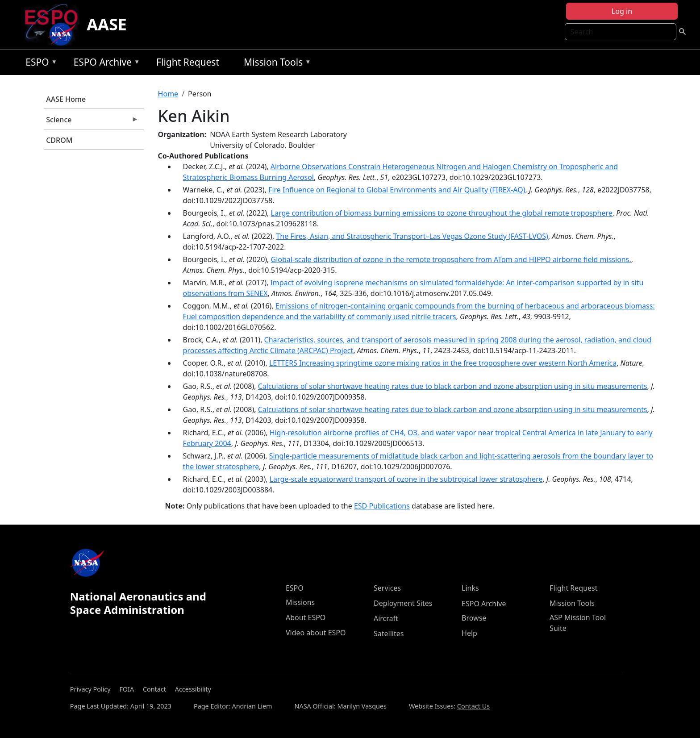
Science (91, 122)
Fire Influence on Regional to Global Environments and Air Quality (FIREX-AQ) (397, 190)
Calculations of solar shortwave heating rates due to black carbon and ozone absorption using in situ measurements (453, 386)
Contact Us (473, 706)
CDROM (59, 140)
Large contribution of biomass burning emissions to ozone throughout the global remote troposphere (442, 213)
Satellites (389, 634)
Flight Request (188, 62)
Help (469, 633)
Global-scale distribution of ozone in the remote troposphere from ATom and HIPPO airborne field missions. (451, 259)
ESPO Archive (105, 64)
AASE (107, 24)
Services (387, 588)
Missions (300, 602)
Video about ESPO (316, 633)
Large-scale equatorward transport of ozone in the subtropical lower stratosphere (406, 479)
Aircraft (386, 618)
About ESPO (306, 617)
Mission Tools (275, 64)
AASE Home (66, 99)
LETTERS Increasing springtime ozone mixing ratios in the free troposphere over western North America (443, 363)
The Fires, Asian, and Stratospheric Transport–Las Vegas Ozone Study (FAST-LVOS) (412, 236)
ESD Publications (382, 506)
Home (168, 94)
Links (470, 588)
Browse (474, 618)
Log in (622, 11)
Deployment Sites (403, 603)
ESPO (39, 64)
